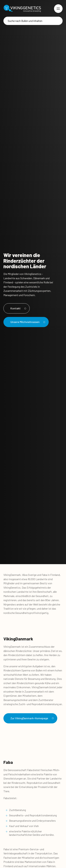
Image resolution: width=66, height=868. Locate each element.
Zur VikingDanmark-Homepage (32, 718)
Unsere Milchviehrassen (27, 322)
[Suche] (33, 21)
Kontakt (18, 308)
